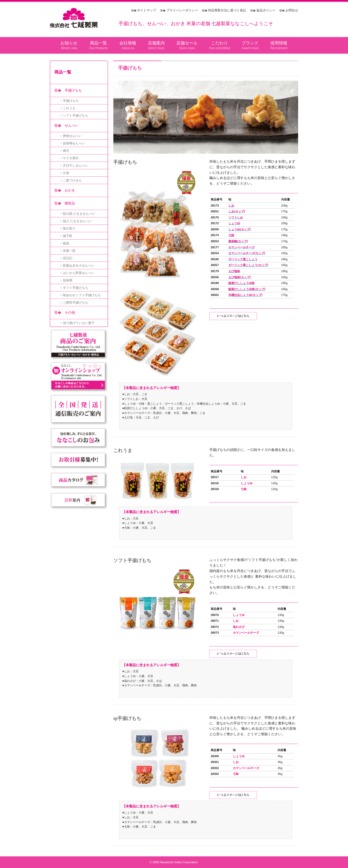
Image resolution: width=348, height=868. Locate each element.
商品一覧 (98, 43)
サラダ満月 (71, 158)
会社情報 (128, 43)
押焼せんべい (72, 136)
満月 (66, 151)
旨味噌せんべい (74, 143)
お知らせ (69, 43)
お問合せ (292, 10)
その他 (70, 312)
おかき (70, 190)
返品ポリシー (266, 10)
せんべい (72, 125)
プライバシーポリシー (182, 10)
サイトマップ (147, 10)
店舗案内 (156, 43)
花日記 (68, 258)
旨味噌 (68, 280)
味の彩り (69, 228)
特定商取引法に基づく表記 (227, 10)
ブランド (250, 43)
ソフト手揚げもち (76, 115)
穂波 (66, 243)
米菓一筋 (69, 251)
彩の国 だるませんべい (79, 214)
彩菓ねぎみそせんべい (79, 265)
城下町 (68, 236)
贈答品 (70, 203)
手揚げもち (73, 90)
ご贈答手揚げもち (76, 302)
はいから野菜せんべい (79, 273)
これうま (69, 108)
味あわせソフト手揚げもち (82, 295)
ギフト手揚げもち (76, 288)
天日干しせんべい (76, 165)
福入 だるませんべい (77, 221)
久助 (66, 173)
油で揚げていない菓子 (79, 323)
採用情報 (279, 43)
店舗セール (187, 43)
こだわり (219, 43)
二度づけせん (72, 180)
